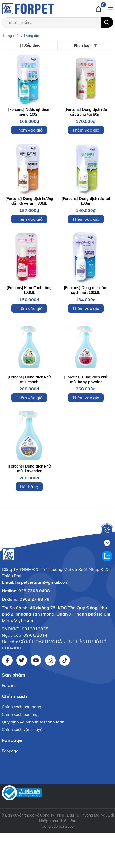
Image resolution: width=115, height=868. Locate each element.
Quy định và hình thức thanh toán (33, 722)
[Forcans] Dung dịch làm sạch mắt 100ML (86, 290)
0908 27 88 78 (35, 599)
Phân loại (85, 46)
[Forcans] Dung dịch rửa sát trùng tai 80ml (86, 112)
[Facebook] (7, 660)
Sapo (69, 826)
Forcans (9, 685)
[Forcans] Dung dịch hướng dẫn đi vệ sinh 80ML (29, 201)
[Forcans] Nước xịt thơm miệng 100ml (29, 112)
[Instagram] (50, 660)
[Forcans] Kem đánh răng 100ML (29, 290)
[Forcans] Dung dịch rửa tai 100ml (86, 201)
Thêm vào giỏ (29, 130)
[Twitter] (22, 660)
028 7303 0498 (34, 591)
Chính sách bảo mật (20, 714)
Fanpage (10, 751)
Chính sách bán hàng (22, 707)
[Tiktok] (65, 660)
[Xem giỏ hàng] (99, 8)
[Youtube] (36, 660)
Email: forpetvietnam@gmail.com (35, 582)
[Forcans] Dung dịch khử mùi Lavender (29, 469)
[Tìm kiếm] (107, 22)
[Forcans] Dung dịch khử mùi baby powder (86, 380)
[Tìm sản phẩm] (57, 23)
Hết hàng (29, 487)
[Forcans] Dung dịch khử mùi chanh (29, 380)
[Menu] (110, 8)
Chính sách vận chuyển (23, 729)
